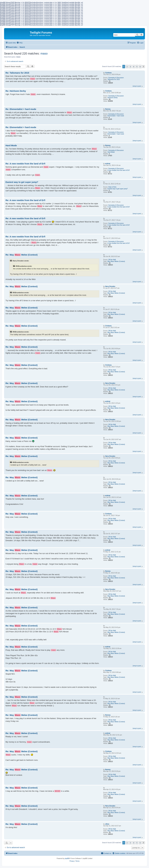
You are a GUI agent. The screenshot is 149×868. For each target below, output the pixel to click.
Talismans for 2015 (114, 79)
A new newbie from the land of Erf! (119, 170)
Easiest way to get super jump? (118, 189)
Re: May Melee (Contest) (22, 255)
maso (44, 53)
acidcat (108, 164)
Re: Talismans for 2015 (17, 73)
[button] (143, 67)
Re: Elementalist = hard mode (21, 109)
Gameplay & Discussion (116, 78)
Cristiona (108, 73)
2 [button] (127, 67)
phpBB (67, 858)
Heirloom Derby (113, 98)
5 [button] (137, 67)
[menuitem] (19, 43)
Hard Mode (111, 152)
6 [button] (140, 67)
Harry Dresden (110, 286)
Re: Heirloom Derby (16, 91)
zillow (107, 824)
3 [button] (130, 67)
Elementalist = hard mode (116, 116)
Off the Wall (112, 260)
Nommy (108, 109)
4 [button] (134, 67)
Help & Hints (112, 187)
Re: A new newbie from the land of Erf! (25, 164)
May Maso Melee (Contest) (116, 261)
